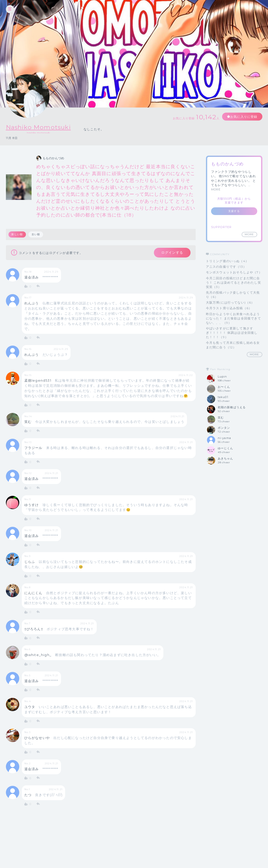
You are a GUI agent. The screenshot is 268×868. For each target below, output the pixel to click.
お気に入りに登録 (244, 117)
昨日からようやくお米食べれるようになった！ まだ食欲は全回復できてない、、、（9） (234, 318)
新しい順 (17, 234)
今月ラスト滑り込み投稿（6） (229, 308)
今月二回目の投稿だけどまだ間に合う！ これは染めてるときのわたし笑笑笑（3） (234, 282)
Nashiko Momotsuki (39, 127)
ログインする (172, 253)
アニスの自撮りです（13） (226, 267)
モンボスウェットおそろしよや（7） (234, 272)
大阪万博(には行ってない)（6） (230, 302)
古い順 (36, 234)
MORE (216, 189)
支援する (234, 211)
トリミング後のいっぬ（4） (227, 261)
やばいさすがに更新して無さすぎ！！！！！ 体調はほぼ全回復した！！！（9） (232, 333)
